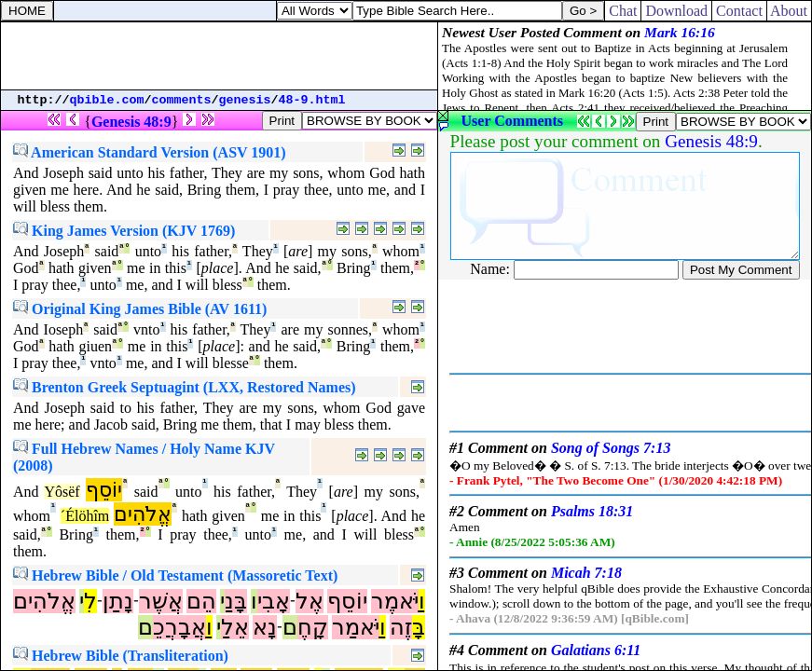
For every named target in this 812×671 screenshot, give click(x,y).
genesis (245, 100)
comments (182, 100)
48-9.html (312, 100)
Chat (623, 11)
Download (676, 11)
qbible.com (107, 100)
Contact (739, 11)
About (789, 11)
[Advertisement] (219, 56)
